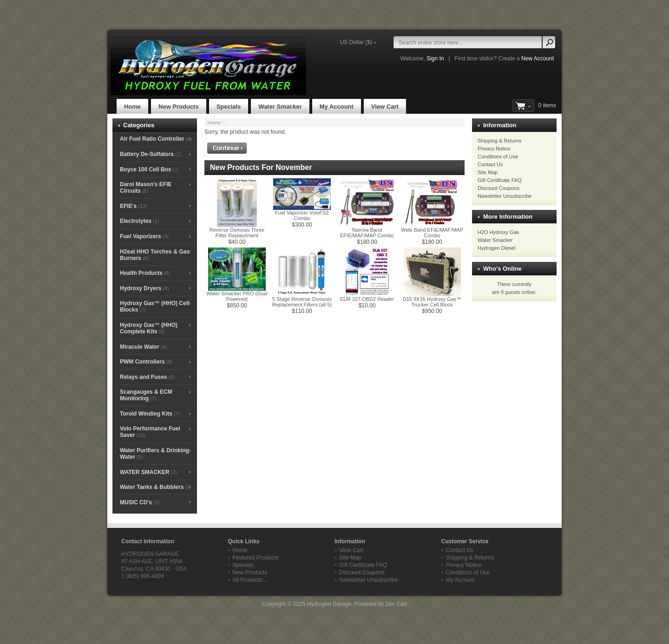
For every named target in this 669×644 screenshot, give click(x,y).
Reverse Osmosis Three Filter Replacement (237, 233)
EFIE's (133, 206)
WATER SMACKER (148, 472)
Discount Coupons (498, 188)
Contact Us (490, 164)
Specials (229, 107)
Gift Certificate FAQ (500, 180)
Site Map (488, 172)
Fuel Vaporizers (144, 236)
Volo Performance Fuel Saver (150, 432)
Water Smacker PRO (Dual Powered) (237, 296)
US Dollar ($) (356, 42)
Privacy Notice (494, 149)
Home (132, 107)
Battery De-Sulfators (151, 154)
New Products (179, 107)
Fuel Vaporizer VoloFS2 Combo (302, 215)
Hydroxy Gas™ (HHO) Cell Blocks (154, 306)
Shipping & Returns (500, 141)
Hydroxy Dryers (144, 288)
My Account (337, 107)
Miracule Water (143, 347)
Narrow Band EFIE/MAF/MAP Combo (367, 233)
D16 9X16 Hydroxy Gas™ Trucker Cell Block (432, 302)
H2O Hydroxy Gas (498, 232)
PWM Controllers (146, 362)
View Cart (385, 107)
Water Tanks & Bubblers (156, 487)
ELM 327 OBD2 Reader (367, 299)
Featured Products (256, 558)
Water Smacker (280, 107)
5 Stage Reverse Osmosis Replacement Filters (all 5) (302, 302)
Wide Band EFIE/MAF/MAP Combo (432, 233)
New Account (538, 59)
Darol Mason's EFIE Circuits (146, 188)
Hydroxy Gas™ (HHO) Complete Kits (149, 328)
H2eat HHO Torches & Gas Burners (155, 255)
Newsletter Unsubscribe (505, 196)
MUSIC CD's (140, 502)
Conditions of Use (498, 156)
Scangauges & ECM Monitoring (146, 395)
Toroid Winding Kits (150, 414)
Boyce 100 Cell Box (149, 169)
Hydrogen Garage (329, 604)
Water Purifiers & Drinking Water (154, 454)
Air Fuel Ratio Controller (156, 139)
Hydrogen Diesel (496, 248)
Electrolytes (139, 221)
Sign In (435, 59)
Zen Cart (396, 604)
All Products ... (251, 580)
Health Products (145, 273)
